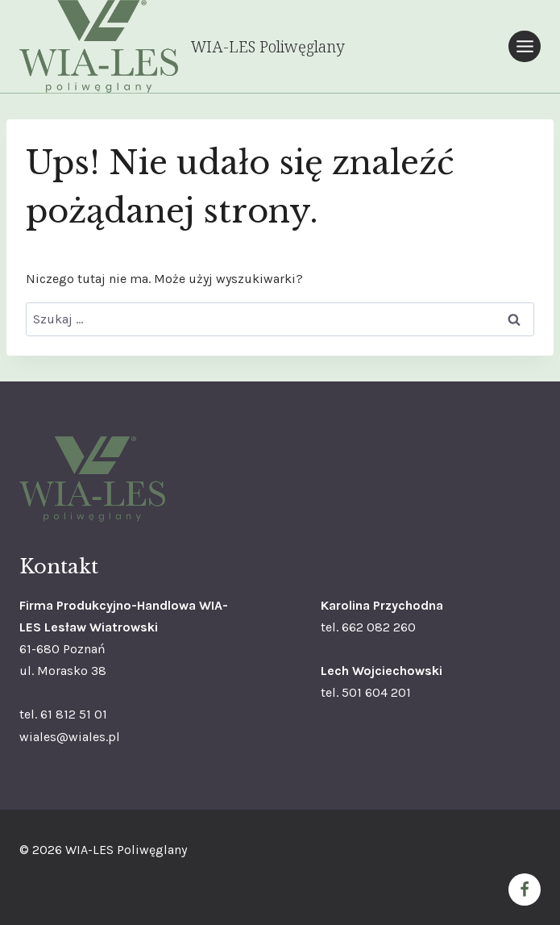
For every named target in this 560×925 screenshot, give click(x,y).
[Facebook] (525, 890)
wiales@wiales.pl (70, 737)
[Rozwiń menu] (525, 46)
